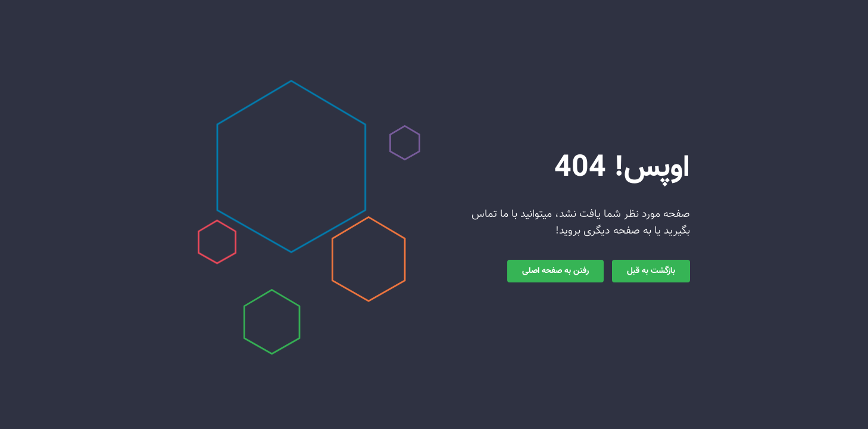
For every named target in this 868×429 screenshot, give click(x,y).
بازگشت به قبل (651, 271)
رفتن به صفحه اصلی (555, 271)
